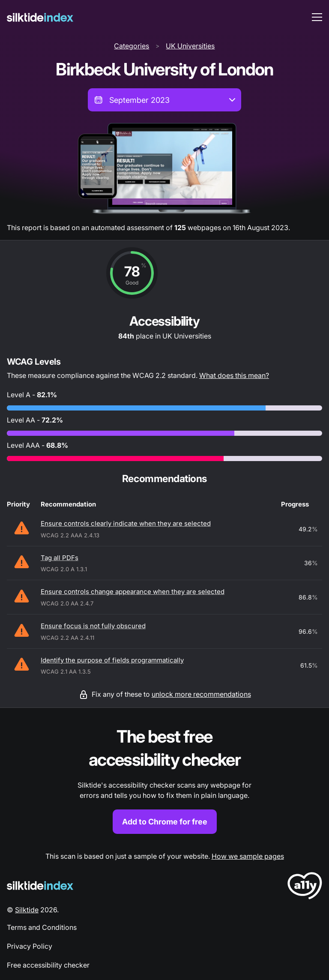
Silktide (27, 910)
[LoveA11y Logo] (305, 887)
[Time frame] (164, 100)
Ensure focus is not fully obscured (93, 626)
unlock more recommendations (201, 694)
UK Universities (190, 46)
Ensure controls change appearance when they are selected (133, 592)
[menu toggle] (317, 17)
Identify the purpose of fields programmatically (112, 660)
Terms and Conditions (42, 927)
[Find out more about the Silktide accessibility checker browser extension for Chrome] (164, 780)
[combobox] (164, 100)
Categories (132, 46)
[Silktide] (40, 17)
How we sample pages (248, 856)
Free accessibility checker (48, 965)
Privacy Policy (30, 946)
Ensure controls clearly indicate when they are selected (126, 523)
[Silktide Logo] (40, 886)
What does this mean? (234, 375)
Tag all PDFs (60, 558)
